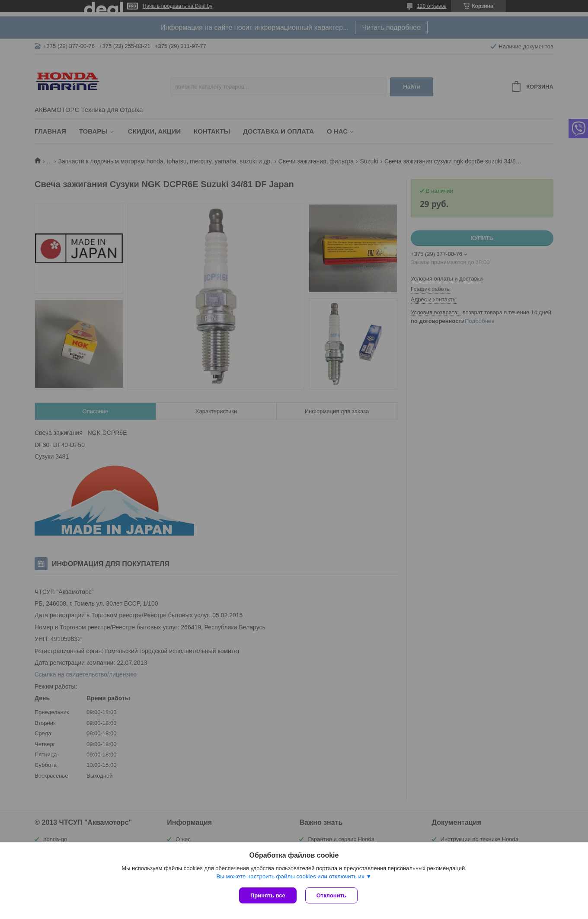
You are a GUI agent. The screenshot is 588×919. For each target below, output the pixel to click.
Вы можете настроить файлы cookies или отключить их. (291, 876)
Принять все (268, 895)
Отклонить (331, 895)
